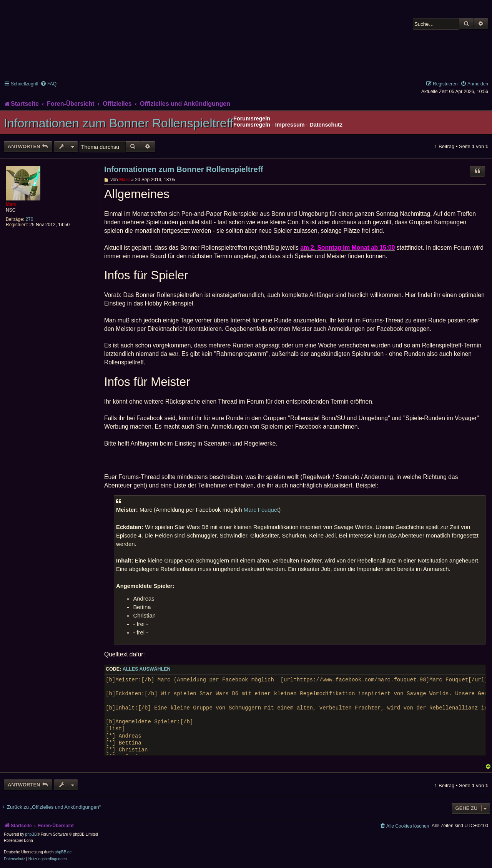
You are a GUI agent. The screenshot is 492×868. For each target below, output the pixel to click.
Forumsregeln (252, 125)
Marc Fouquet (261, 510)
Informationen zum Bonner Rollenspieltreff (119, 123)
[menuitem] (48, 84)
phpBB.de (63, 852)
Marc (11, 204)
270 (29, 219)
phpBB (31, 834)
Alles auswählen (147, 669)
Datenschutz (326, 125)
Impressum (290, 125)
